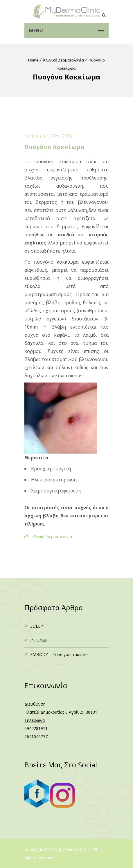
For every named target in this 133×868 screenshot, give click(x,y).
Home (33, 60)
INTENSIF (39, 640)
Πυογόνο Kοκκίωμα (54, 147)
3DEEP (37, 626)
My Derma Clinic (75, 849)
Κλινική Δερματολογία (64, 60)
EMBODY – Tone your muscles (59, 654)
